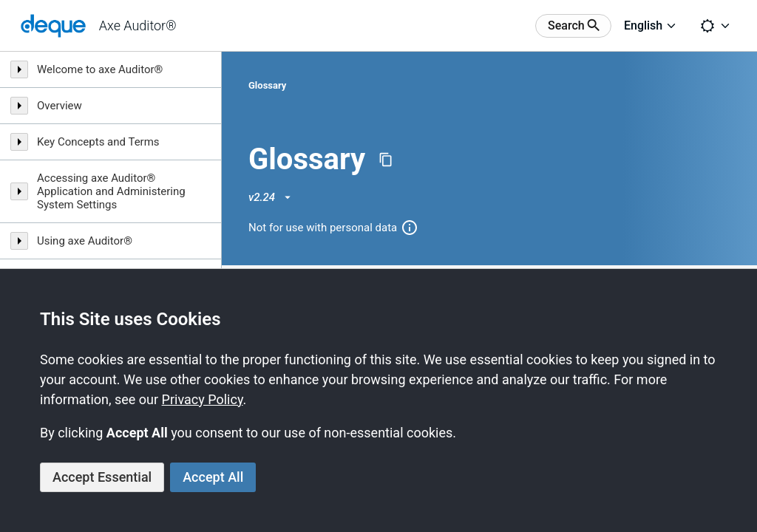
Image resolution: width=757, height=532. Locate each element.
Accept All (213, 477)
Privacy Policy (203, 399)
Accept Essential (102, 477)
